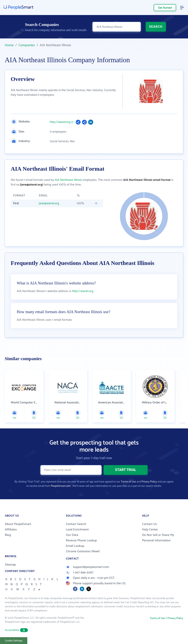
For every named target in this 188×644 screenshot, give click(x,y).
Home (9, 45)
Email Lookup (75, 546)
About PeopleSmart (18, 524)
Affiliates (11, 530)
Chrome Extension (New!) (83, 551)
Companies (27, 45)
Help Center (150, 530)
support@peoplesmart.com (88, 567)
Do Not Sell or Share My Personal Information (158, 538)
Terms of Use (128, 482)
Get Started (165, 8)
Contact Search (76, 524)
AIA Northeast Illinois (68, 180)
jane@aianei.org (49, 203)
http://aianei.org (60, 122)
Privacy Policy (149, 482)
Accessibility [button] (16, 630)
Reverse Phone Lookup (81, 541)
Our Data (72, 535)
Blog (8, 535)
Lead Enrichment (77, 530)
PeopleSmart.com (61, 486)
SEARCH (156, 27)
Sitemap (10, 565)
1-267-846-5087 (80, 572)
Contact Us (149, 524)
